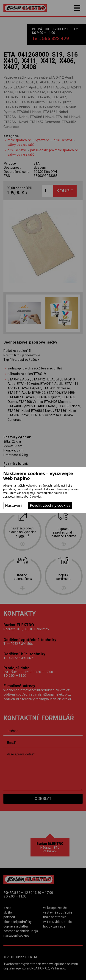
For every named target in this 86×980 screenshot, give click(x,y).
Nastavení (14, 505)
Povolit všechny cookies (50, 505)
